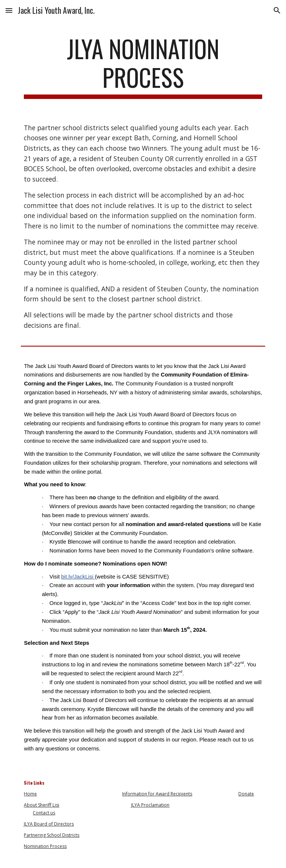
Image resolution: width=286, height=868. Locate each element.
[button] (9, 10)
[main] (143, 67)
